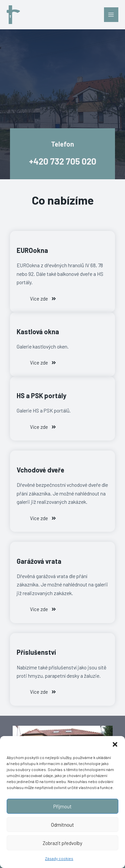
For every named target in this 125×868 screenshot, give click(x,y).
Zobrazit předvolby (62, 843)
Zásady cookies (59, 858)
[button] (115, 744)
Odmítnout (62, 825)
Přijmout (62, 806)
